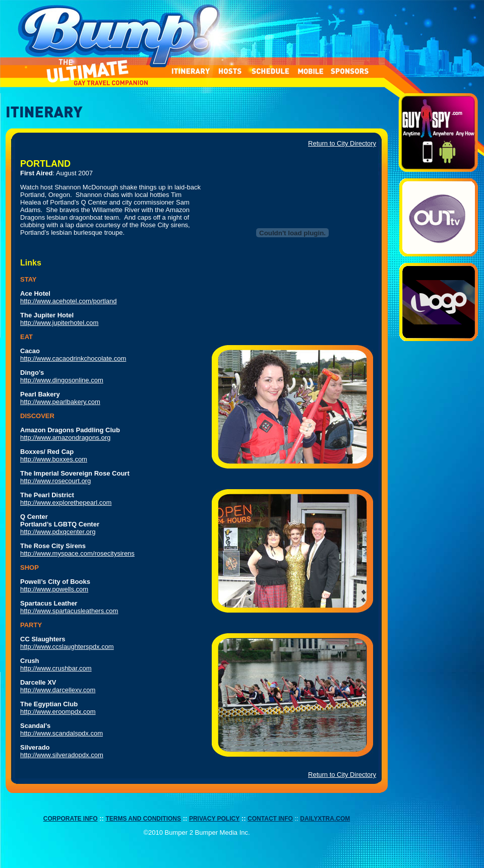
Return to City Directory (342, 143)
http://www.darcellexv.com (58, 690)
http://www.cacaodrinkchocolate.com (73, 358)
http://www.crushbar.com (56, 668)
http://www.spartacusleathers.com (69, 611)
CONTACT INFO (270, 819)
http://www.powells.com (54, 589)
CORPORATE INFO (71, 819)
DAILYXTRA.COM (325, 819)
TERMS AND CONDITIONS (143, 819)
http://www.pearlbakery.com (60, 402)
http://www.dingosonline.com (62, 380)
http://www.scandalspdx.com (62, 733)
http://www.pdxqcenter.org (58, 532)
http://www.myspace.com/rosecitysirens (77, 553)
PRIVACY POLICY (214, 819)
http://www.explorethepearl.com (66, 503)
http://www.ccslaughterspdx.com (67, 647)
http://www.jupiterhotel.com (59, 323)
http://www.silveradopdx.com (62, 755)
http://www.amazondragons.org (65, 438)
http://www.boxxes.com (54, 459)
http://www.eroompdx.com (58, 712)
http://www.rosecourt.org (55, 481)
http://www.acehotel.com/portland (69, 301)
